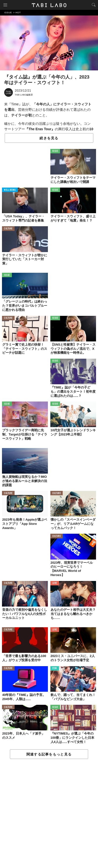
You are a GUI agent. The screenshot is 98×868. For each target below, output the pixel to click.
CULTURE (8, 229)
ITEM (55, 668)
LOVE (55, 583)
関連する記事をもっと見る (49, 754)
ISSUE (55, 151)
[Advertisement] (49, 814)
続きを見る (49, 138)
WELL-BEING (10, 190)
